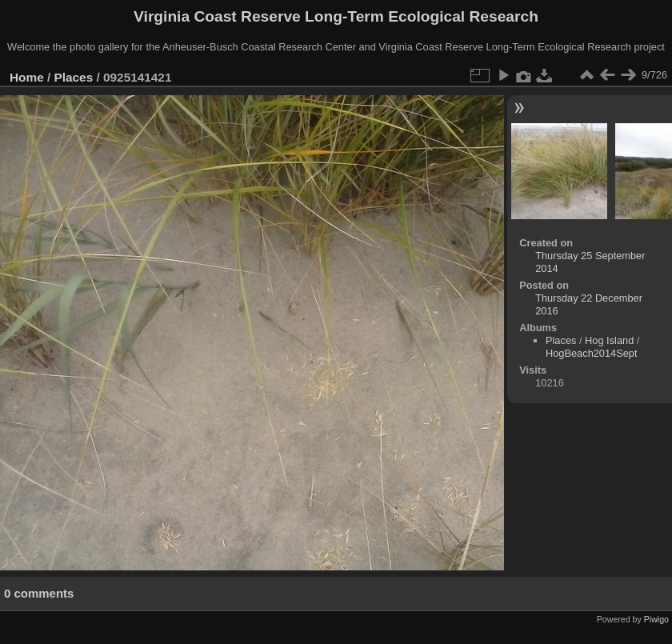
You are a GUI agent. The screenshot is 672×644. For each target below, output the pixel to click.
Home (27, 77)
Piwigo (656, 619)
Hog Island (609, 340)
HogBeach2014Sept (592, 353)
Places (74, 77)
